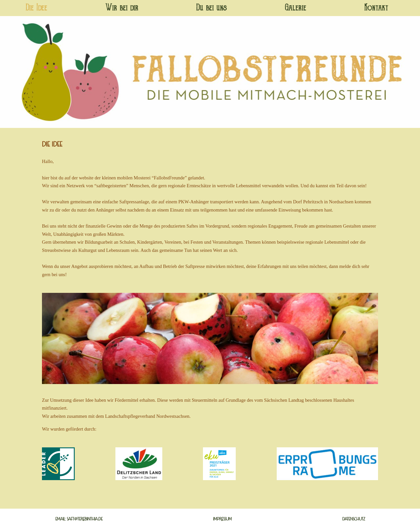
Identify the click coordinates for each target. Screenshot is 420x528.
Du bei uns (211, 8)
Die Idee (36, 8)
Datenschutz (354, 519)
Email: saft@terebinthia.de (79, 519)
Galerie (296, 8)
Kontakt (376, 8)
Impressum (222, 519)
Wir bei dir (122, 8)
